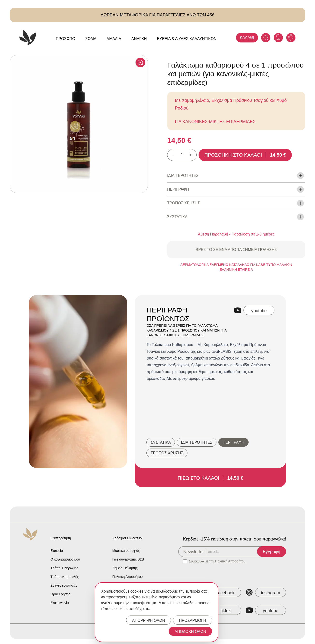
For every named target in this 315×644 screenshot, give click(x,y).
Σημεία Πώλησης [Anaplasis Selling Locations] (125, 568)
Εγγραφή (272, 552)
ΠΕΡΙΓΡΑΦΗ (233, 442)
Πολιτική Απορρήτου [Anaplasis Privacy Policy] (127, 577)
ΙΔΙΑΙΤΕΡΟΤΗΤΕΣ (197, 442)
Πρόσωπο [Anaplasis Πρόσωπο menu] (66, 39)
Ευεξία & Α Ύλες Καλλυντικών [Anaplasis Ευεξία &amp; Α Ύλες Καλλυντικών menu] (187, 39)
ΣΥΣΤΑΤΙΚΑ (161, 442)
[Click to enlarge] (140, 62)
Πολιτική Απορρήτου (230, 561)
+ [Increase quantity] (191, 155)
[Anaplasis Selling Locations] (291, 38)
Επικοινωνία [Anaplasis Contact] (60, 603)
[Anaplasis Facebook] (221, 592)
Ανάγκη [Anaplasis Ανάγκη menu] (139, 39)
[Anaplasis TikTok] (221, 610)
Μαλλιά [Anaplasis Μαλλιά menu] (114, 39)
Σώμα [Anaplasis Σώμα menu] (91, 39)
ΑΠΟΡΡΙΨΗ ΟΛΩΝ (149, 620)
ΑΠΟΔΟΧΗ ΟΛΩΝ (190, 632)
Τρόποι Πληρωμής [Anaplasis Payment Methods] (64, 568)
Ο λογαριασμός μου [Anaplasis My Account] (65, 559)
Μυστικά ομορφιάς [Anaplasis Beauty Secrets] (126, 551)
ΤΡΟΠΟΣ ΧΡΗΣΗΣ (167, 453)
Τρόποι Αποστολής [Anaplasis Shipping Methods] (65, 577)
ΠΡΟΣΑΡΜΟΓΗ (193, 620)
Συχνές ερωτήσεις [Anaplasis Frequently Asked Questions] (64, 585)
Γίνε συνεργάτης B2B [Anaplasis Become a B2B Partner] (128, 559)
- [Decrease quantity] (173, 155)
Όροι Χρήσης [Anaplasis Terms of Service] (60, 594)
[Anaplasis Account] (278, 38)
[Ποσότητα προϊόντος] (182, 155)
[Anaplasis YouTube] (266, 610)
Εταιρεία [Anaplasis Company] (57, 551)
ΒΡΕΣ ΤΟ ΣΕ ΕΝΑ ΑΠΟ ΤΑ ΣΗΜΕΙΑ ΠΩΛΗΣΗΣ (236, 250)
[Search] (266, 38)
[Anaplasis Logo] (28, 38)
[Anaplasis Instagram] (266, 592)
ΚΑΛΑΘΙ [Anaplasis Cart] (247, 38)
